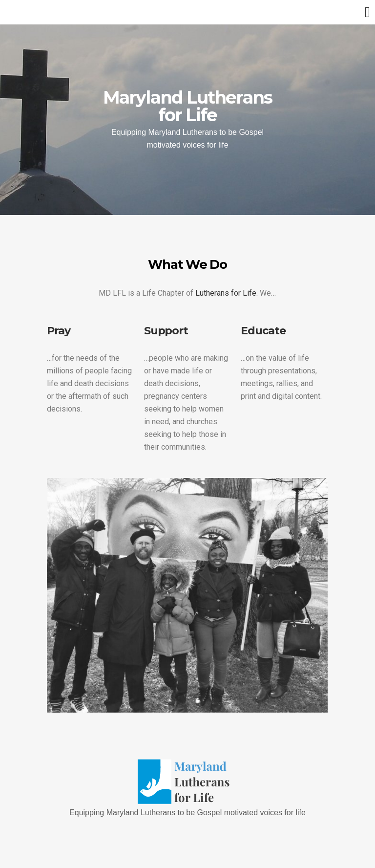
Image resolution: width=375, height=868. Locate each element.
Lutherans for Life (226, 293)
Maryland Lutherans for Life (188, 106)
